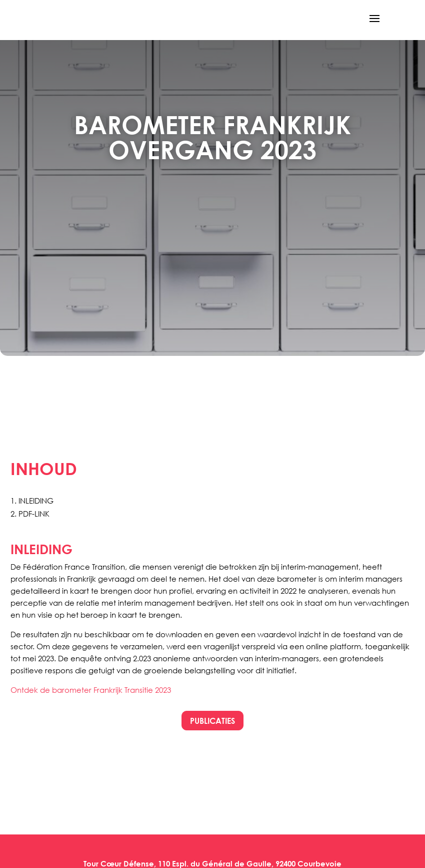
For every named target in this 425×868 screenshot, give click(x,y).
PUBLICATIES (212, 721)
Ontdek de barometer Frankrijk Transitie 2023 (91, 690)
